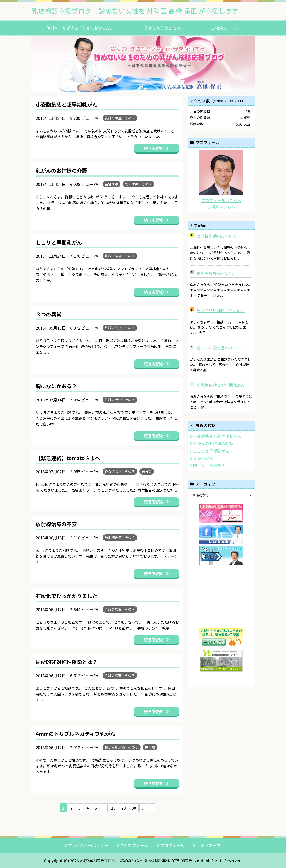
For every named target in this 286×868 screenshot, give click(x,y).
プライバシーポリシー (88, 845)
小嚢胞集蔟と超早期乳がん (221, 385)
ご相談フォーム (225, 28)
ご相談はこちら (221, 207)
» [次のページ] (151, 808)
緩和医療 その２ (138, 184)
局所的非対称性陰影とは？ (221, 310)
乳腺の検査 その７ (120, 118)
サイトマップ (208, 845)
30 (134, 808)
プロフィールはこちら (221, 200)
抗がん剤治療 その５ (122, 747)
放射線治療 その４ (120, 537)
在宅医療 (111, 184)
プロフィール (172, 845)
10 (113, 808)
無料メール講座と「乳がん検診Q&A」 (80, 28)
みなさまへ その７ (120, 471)
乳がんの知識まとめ (163, 28)
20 (124, 808)
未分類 (147, 471)
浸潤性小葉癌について (217, 236)
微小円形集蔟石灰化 (215, 273)
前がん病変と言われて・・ (221, 348)
